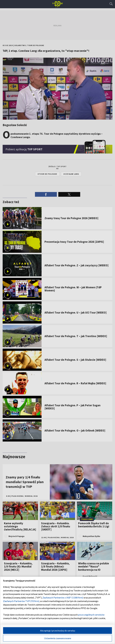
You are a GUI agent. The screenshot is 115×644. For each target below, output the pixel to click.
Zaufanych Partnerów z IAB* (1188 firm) (63, 597)
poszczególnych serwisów (91, 615)
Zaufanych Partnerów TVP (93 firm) (21, 601)
